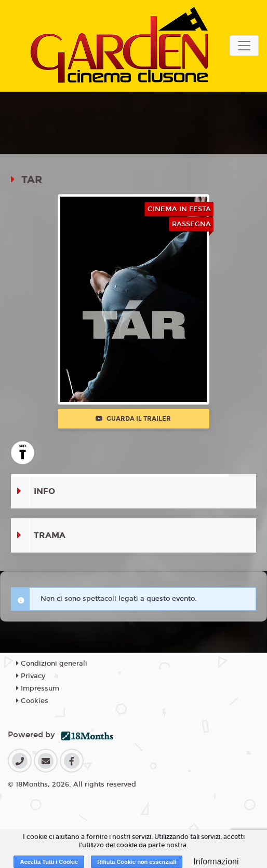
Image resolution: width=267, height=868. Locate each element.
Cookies (32, 701)
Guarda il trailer (133, 419)
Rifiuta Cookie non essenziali (137, 862)
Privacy (31, 676)
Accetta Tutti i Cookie (49, 862)
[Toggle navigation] (244, 46)
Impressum (38, 688)
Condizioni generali (52, 664)
